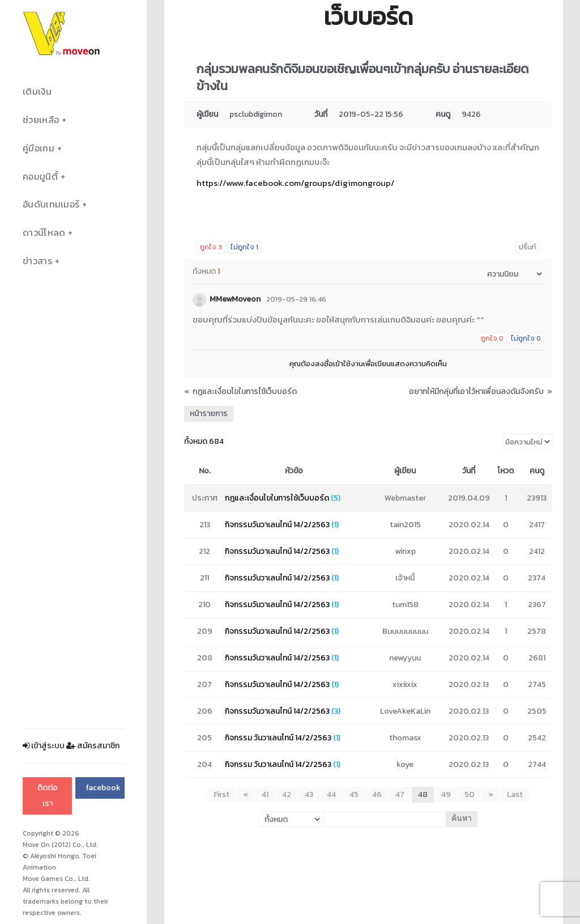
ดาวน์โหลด (44, 233)
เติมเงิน (37, 92)
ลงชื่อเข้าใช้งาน (339, 364)
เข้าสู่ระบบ (44, 746)
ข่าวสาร (37, 261)
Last (515, 794)
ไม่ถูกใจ (244, 247)
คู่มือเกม (39, 148)
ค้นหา (462, 819)
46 (377, 794)
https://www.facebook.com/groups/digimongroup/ (295, 183)
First (221, 794)
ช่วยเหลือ (41, 120)
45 (354, 794)
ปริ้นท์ (528, 247)
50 (470, 794)
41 (265, 794)
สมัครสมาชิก (93, 746)
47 (400, 794)
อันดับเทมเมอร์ (51, 204)
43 (309, 794)
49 (446, 794)
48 (423, 794)
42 (287, 794)
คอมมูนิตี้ (40, 177)
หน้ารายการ (209, 414)
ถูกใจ (211, 247)
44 (331, 794)
